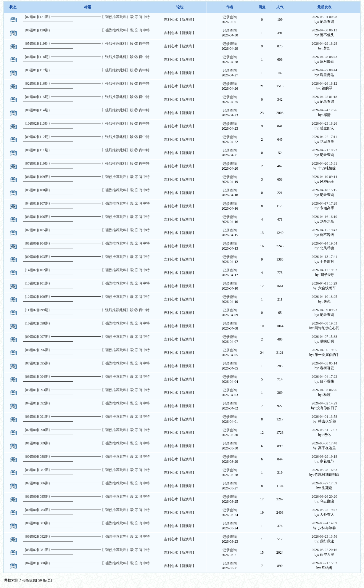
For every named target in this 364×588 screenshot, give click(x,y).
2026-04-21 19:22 (324, 150)
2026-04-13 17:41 (324, 257)
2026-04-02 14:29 (324, 403)
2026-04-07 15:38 (324, 337)
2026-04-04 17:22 (324, 377)
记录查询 (230, 17)
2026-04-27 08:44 (324, 70)
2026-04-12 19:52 (324, 270)
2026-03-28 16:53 (324, 470)
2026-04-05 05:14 (324, 363)
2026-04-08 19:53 (324, 323)
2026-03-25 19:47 (324, 510)
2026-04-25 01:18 (324, 97)
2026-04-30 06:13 (324, 30)
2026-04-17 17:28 (324, 203)
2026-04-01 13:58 (324, 417)
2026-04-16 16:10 (324, 217)
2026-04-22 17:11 (324, 137)
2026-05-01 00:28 (324, 17)
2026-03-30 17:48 (324, 443)
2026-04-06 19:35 (324, 350)
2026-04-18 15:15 (324, 190)
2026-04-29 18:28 (324, 44)
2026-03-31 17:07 (324, 430)
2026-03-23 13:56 (324, 536)
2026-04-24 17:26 (324, 110)
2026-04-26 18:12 (324, 83)
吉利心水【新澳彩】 (180, 20)
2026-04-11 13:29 (324, 283)
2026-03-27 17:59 (324, 483)
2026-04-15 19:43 (324, 230)
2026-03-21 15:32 (324, 563)
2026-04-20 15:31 (324, 163)
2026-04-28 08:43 (324, 57)
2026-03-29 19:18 (324, 457)
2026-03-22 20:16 (324, 550)
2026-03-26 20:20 (324, 497)
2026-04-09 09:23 (324, 310)
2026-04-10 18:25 (324, 297)
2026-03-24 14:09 (324, 523)
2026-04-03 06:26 (324, 390)
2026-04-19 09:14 (324, 177)
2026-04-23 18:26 (324, 123)
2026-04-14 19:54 (324, 243)
